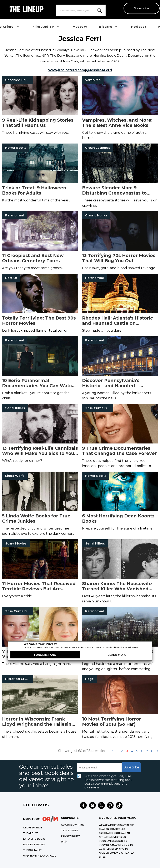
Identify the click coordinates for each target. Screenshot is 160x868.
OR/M (64, 842)
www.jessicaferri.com (67, 70)
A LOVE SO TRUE (32, 828)
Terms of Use (69, 831)
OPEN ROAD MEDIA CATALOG (40, 856)
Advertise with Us (73, 825)
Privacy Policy (70, 836)
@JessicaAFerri (99, 70)
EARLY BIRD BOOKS (34, 839)
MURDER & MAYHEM (34, 845)
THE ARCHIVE (31, 833)
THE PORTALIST (32, 850)
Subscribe (141, 8)
